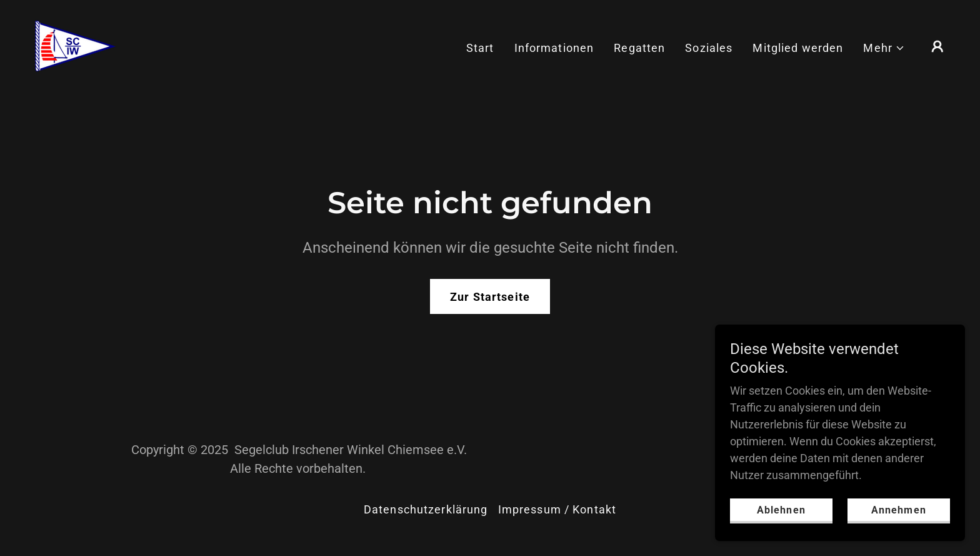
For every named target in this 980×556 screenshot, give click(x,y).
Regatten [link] (639, 48)
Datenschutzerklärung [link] (426, 509)
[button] (884, 48)
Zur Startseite (490, 297)
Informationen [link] (554, 48)
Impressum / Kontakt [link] (557, 509)
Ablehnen (781, 510)
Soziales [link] (709, 48)
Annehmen (898, 510)
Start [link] (480, 48)
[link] (74, 45)
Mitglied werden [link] (798, 48)
